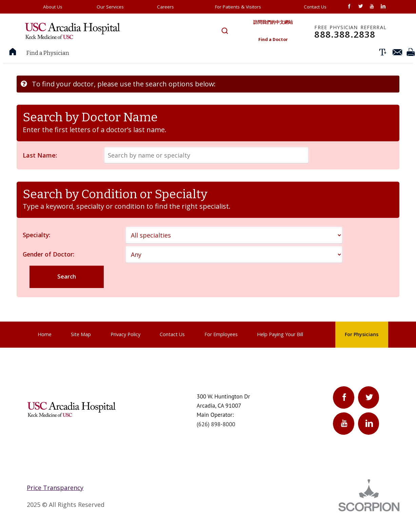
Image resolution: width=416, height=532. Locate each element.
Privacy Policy (125, 347)
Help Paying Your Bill (280, 347)
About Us (53, 7)
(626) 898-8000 (216, 437)
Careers (165, 7)
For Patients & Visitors (238, 7)
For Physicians (362, 347)
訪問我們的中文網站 (270, 23)
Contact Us (315, 7)
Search (67, 288)
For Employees (221, 347)
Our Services (110, 7)
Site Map (81, 347)
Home (45, 347)
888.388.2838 (350, 34)
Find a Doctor (270, 42)
